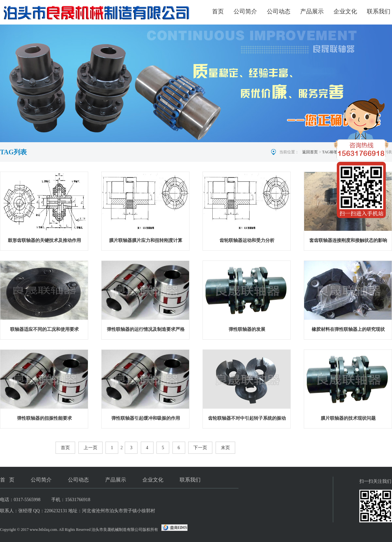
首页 (218, 11)
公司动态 (279, 11)
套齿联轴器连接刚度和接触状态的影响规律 (348, 242)
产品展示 (312, 11)
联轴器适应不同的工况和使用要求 (44, 329)
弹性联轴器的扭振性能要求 (44, 418)
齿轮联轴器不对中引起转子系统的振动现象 (247, 420)
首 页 (7, 480)
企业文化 (345, 11)
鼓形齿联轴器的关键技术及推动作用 (44, 240)
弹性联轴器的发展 (247, 329)
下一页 (200, 448)
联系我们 (379, 11)
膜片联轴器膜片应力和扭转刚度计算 (146, 240)
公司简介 (245, 11)
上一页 (90, 448)
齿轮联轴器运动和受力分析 (247, 240)
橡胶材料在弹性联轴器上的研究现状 (348, 329)
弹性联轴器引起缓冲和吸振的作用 (146, 418)
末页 (225, 448)
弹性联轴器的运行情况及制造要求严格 (146, 329)
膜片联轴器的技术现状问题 (348, 418)
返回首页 (310, 152)
